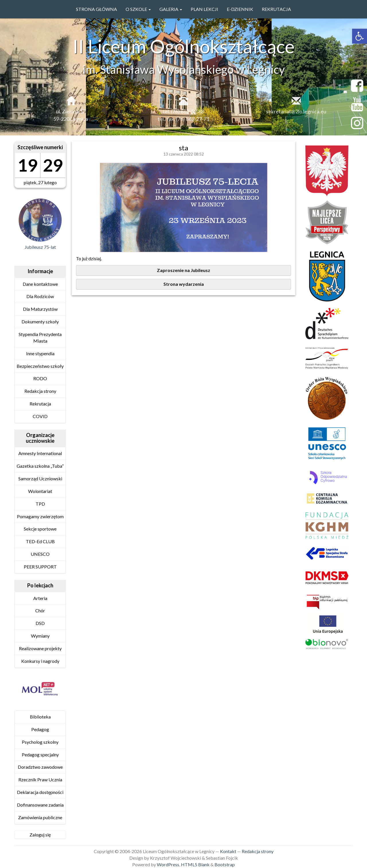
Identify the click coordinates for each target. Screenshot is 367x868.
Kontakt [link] (228, 851)
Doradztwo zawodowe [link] (40, 767)
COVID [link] (40, 416)
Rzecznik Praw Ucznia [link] (40, 779)
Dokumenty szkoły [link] (40, 322)
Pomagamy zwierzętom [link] (40, 516)
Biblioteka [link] (40, 717)
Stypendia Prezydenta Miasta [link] (40, 337)
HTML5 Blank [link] (195, 864)
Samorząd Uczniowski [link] (40, 478)
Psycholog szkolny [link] (40, 742)
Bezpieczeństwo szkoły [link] (40, 366)
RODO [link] (40, 378)
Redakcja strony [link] (40, 391)
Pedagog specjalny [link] (40, 755)
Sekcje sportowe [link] (40, 529)
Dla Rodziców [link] (40, 296)
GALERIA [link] (171, 9)
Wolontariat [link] (40, 491)
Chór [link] (40, 610)
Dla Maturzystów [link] (40, 309)
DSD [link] (40, 623)
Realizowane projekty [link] (40, 648)
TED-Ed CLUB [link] (40, 541)
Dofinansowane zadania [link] (40, 805)
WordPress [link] (168, 864)
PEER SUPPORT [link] (40, 567)
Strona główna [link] (96, 9)
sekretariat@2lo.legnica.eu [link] (296, 115)
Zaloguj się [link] (40, 835)
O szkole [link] (138, 9)
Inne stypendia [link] (40, 353)
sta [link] (183, 148)
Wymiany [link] (40, 636)
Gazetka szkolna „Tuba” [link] (40, 466)
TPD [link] (40, 504)
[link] (360, 36)
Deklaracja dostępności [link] (40, 792)
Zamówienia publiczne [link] (40, 817)
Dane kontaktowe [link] (40, 284)
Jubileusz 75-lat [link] (40, 247)
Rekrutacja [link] (276, 9)
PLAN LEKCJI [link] (204, 9)
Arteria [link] (40, 598)
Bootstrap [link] (225, 864)
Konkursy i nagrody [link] (40, 661)
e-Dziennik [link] (240, 9)
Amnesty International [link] (40, 453)
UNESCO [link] (40, 554)
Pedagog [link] (40, 729)
